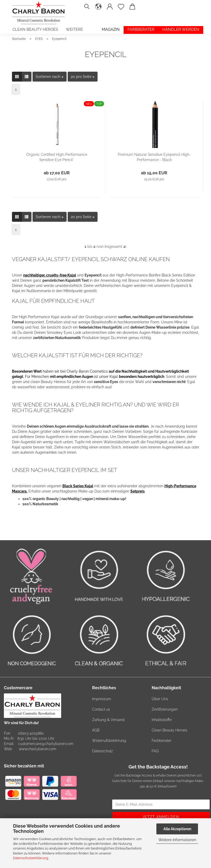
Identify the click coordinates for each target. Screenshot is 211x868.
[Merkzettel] (121, 9)
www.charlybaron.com (37, 749)
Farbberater (141, 29)
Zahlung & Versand (108, 720)
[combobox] (50, 77)
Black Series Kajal (78, 486)
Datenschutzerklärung (31, 858)
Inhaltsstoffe (162, 720)
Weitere (74, 29)
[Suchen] (87, 9)
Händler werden (181, 29)
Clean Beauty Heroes (35, 29)
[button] (99, 9)
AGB (96, 730)
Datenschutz (103, 751)
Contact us (101, 709)
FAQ (155, 751)
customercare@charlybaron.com (46, 744)
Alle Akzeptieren (177, 829)
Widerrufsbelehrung (109, 741)
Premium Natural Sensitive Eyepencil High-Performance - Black (154, 157)
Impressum (102, 699)
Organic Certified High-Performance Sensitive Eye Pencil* (57, 157)
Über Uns (160, 699)
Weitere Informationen (177, 840)
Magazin (111, 29)
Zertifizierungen (165, 709)
